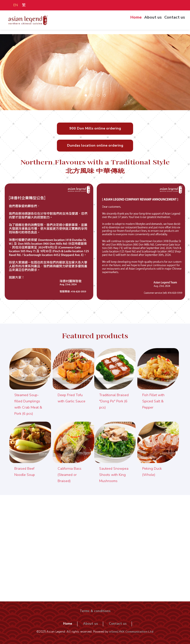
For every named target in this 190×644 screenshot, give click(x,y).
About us (152, 21)
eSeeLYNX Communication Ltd (131, 632)
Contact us (174, 21)
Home (135, 21)
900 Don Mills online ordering (95, 128)
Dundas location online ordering (95, 145)
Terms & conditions (95, 611)
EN (16, 5)
